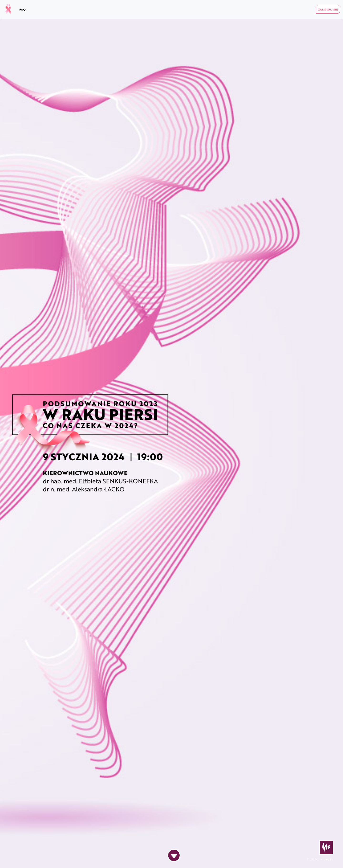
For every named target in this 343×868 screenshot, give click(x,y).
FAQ (23, 9)
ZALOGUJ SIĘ (328, 9)
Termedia (326, 859)
